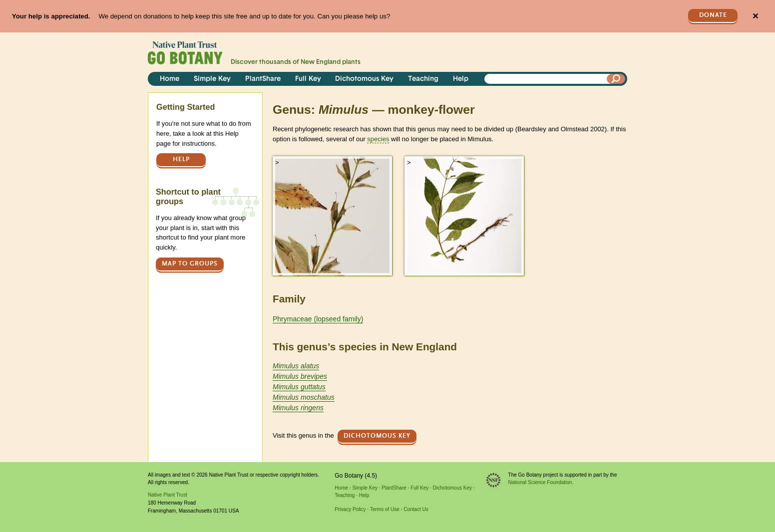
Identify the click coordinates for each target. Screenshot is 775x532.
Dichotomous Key (364, 79)
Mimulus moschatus (304, 397)
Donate (713, 15)
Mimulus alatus (296, 366)
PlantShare (263, 79)
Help (461, 79)
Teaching (423, 79)
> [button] (277, 162)
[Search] (616, 79)
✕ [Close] (755, 16)
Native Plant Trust (168, 495)
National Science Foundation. (541, 482)
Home (170, 79)
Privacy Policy (350, 509)
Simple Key (212, 79)
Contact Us (416, 509)
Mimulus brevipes (300, 376)
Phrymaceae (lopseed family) (318, 319)
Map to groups (190, 264)
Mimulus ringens (298, 408)
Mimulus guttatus (299, 387)
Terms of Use (385, 509)
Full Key (308, 79)
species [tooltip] (378, 139)
